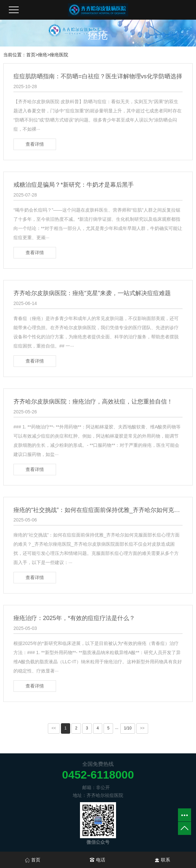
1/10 (128, 728)
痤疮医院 (59, 55)
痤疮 (43, 55)
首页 (31, 55)
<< (54, 728)
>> (142, 728)
